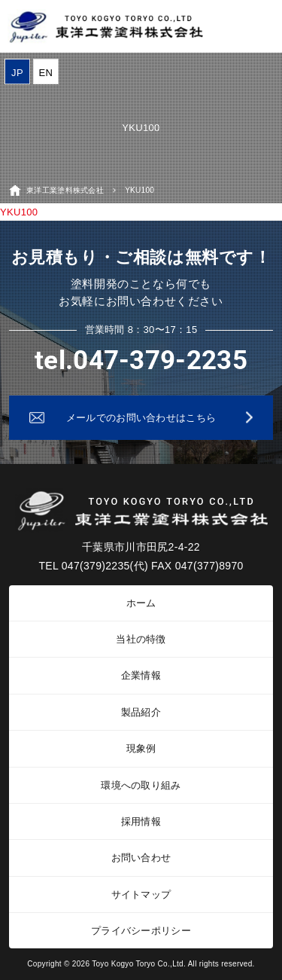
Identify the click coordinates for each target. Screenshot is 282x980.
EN (46, 73)
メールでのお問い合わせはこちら (141, 418)
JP (17, 73)
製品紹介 (141, 712)
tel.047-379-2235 (141, 360)
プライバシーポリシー (141, 931)
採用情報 (141, 821)
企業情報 (141, 675)
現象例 (141, 748)
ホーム (141, 603)
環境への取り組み (141, 785)
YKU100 (19, 212)
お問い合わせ (141, 858)
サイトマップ (141, 895)
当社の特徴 (141, 639)
